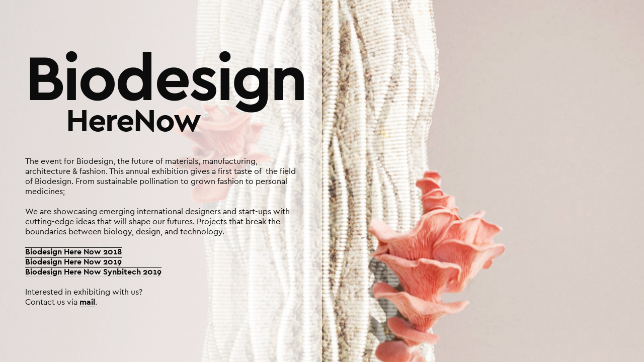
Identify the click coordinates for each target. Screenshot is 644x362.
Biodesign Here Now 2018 (73, 252)
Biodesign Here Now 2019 (73, 262)
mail (87, 302)
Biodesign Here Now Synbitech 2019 (93, 272)
